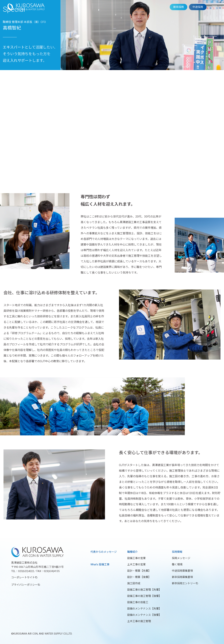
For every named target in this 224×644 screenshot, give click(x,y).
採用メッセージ (181, 558)
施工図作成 (134, 583)
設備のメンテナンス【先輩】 (144, 609)
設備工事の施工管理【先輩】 (144, 590)
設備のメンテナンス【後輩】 (144, 615)
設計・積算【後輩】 (139, 577)
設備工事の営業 (136, 558)
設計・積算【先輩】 (139, 571)
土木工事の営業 (136, 564)
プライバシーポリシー (24, 585)
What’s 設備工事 (100, 564)
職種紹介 (132, 552)
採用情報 (177, 552)
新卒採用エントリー (184, 583)
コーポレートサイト (23, 577)
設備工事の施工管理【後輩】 (144, 596)
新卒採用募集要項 (182, 577)
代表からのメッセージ (104, 552)
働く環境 (177, 564)
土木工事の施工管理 (139, 621)
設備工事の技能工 (138, 602)
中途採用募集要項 (182, 571)
